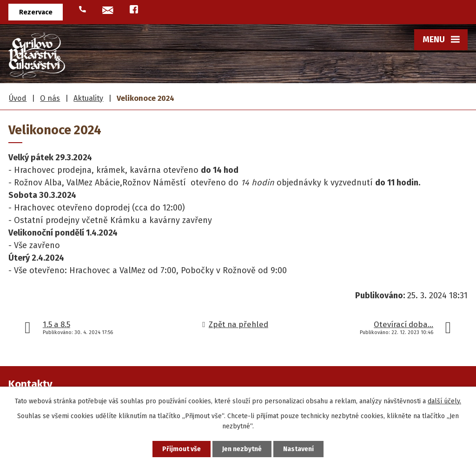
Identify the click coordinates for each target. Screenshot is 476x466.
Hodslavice (279, 175)
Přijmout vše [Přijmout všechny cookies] (182, 449)
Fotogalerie (397, 194)
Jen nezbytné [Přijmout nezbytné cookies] (242, 449)
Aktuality (401, 175)
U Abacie (342, 213)
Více (443, 153)
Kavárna (342, 175)
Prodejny (341, 92)
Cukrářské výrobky (121, 92)
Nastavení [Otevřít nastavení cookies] (298, 449)
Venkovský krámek (325, 194)
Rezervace (36, 12)
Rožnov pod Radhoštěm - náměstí (305, 156)
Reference (399, 213)
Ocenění (402, 137)
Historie (403, 118)
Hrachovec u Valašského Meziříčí (304, 118)
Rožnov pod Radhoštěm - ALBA (305, 137)
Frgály (63, 92)
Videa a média (395, 156)
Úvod (24, 92)
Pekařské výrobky (202, 92)
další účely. (444, 401)
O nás (406, 92)
